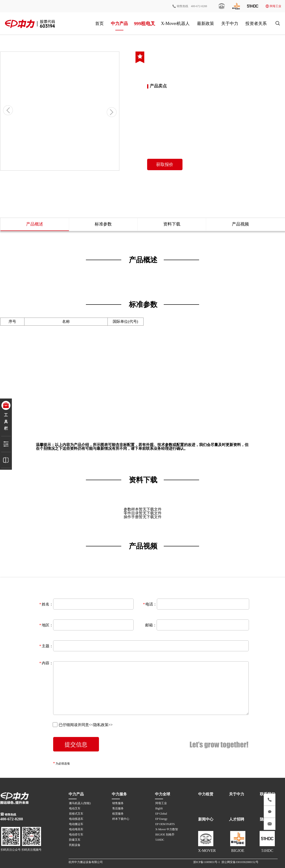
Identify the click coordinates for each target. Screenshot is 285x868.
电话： (151, 604)
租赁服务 (118, 814)
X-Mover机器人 (175, 23)
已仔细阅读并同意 (83, 725)
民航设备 (75, 845)
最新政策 (206, 23)
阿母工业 (273, 6)
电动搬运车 (76, 824)
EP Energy (161, 819)
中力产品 (119, 23)
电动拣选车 (76, 819)
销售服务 (118, 803)
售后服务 (118, 808)
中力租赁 (206, 794)
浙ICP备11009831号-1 (206, 862)
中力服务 (119, 794)
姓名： (47, 604)
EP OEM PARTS (165, 824)
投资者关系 (256, 23)
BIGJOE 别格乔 (165, 835)
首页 (99, 23)
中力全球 (163, 794)
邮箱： (151, 625)
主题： (47, 646)
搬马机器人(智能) (80, 803)
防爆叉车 (75, 840)
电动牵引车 (76, 835)
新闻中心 (206, 819)
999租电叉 (144, 23)
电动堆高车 (76, 829)
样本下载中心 (121, 819)
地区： (47, 625)
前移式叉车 (76, 814)
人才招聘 (237, 819)
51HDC (160, 840)
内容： (47, 663)
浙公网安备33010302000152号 (240, 862)
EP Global (161, 814)
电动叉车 (75, 808)
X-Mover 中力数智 (167, 829)
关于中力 (230, 23)
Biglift (159, 808)
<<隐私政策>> (101, 725)
